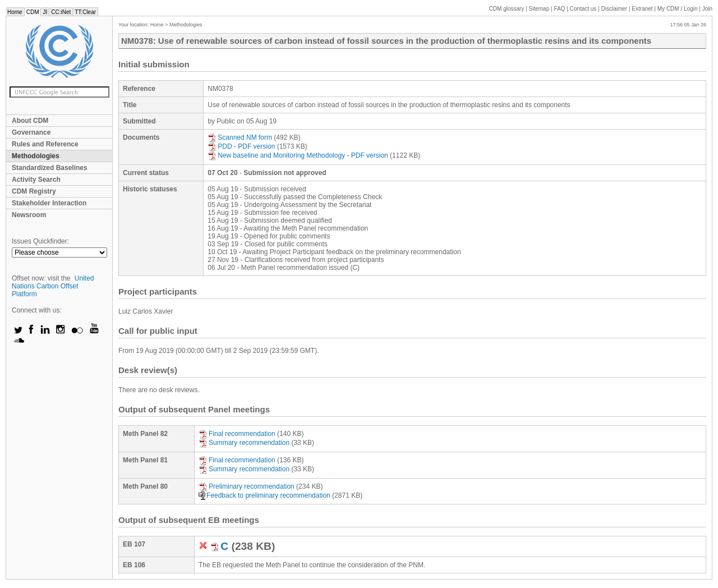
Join (707, 9)
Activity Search (36, 180)
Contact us (583, 9)
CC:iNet (61, 12)
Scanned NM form (240, 137)
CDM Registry (34, 191)
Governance (31, 132)
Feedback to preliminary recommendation (264, 495)
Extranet (642, 9)
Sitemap (539, 9)
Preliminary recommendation (247, 486)
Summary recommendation (244, 443)
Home (15, 12)
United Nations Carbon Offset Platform (53, 286)
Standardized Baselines (50, 168)
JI (45, 12)
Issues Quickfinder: (40, 241)
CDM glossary (507, 9)
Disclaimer (615, 9)
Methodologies (36, 156)
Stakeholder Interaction (49, 203)
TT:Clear (85, 12)
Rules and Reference (45, 144)
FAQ (559, 9)
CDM (33, 12)
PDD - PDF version (241, 146)
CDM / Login (678, 9)
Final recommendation (237, 434)
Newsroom (29, 215)
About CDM (30, 121)
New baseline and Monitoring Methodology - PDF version (298, 155)
